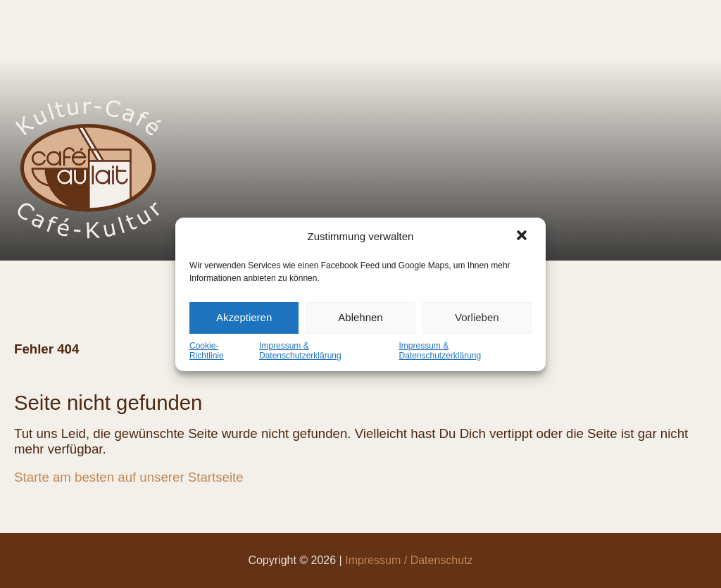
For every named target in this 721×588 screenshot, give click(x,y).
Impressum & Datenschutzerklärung (300, 351)
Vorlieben (477, 317)
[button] (523, 237)
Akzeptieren (244, 317)
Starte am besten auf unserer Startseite (129, 477)
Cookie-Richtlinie (207, 351)
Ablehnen (360, 317)
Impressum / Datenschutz (409, 560)
